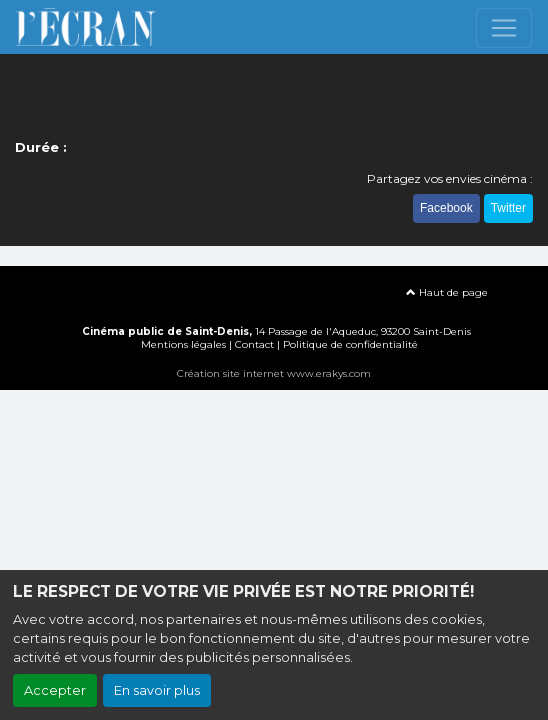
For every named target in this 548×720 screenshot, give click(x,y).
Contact (254, 344)
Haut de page (447, 292)
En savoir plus (157, 690)
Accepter (55, 690)
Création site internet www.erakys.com (274, 373)
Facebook (446, 208)
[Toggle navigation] (504, 28)
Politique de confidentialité (350, 344)
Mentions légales (183, 344)
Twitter (508, 208)
